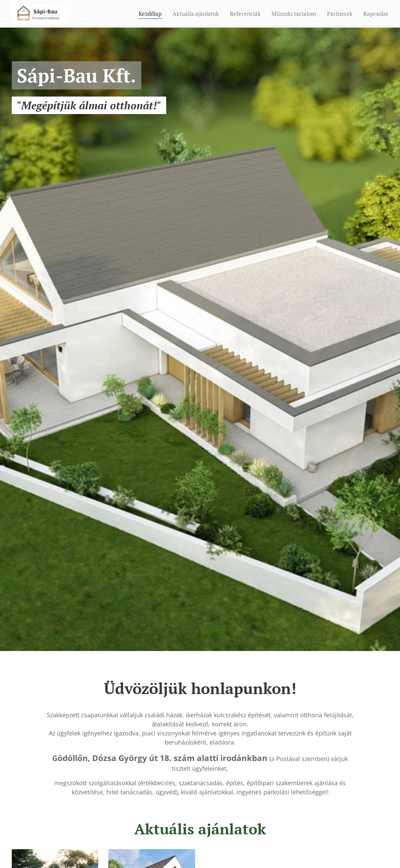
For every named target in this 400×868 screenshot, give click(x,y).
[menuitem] (152, 14)
